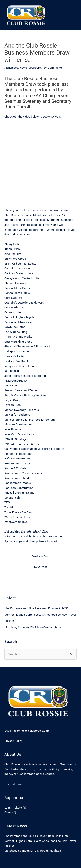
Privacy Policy (13, 741)
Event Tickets (13, 808)
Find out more (13, 784)
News (23, 68)
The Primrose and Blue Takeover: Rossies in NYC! (37, 608)
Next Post (41, 567)
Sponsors (35, 68)
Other (8, 812)
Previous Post (41, 556)
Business (12, 68)
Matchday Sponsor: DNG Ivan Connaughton (33, 627)
